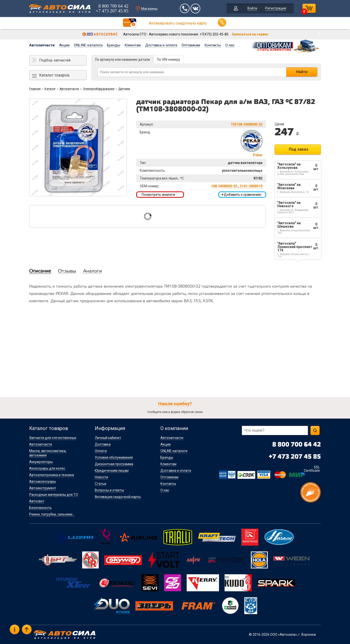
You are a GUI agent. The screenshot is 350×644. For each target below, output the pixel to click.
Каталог (50, 89)
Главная (35, 89)
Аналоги (92, 271)
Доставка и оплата (161, 45)
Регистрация (276, 8)
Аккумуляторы (41, 462)
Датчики (124, 89)
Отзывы (67, 271)
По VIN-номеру (169, 60)
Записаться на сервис (250, 34)
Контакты (213, 45)
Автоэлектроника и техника (52, 475)
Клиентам (133, 45)
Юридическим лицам (112, 471)
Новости (101, 477)
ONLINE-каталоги (88, 45)
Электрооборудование (99, 89)
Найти (302, 72)
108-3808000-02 (224, 186)
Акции (64, 45)
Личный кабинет (108, 438)
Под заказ (298, 149)
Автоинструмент (43, 488)
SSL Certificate (312, 469)
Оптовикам (191, 45)
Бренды (114, 45)
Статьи (101, 484)
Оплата (101, 451)
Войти (252, 8)
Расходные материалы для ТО (54, 495)
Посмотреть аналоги (158, 195)
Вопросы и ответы (109, 490)
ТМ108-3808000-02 (247, 124)
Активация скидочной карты (118, 497)
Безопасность (40, 508)
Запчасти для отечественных (53, 438)
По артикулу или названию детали (122, 60)
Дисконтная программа (114, 464)
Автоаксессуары (43, 481)
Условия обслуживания (114, 457)
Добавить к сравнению (241, 195)
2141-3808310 (251, 186)
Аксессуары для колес (47, 468)
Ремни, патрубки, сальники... (52, 514)
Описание (40, 271)
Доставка (103, 444)
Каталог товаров (54, 75)
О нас (230, 45)
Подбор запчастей (55, 60)
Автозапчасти (42, 45)
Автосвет (37, 501)
